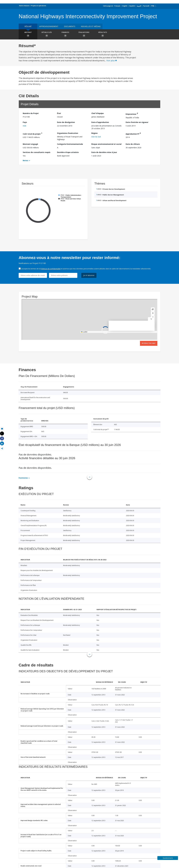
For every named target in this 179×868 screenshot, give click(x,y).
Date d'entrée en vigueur (137, 122)
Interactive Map (149, 343)
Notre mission (24, 6)
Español (132, 6)
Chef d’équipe (98, 113)
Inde (24, 126)
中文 (153, 6)
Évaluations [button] (84, 35)
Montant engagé (30, 144)
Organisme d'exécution (68, 133)
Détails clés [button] (47, 35)
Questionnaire (168, 858)
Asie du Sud (96, 137)
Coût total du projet (32, 134)
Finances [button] (65, 35)
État (59, 113)
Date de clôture (133, 144)
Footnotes (23, 478)
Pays (25, 122)
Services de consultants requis (37, 152)
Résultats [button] (103, 35)
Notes (25, 160)
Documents (70, 26)
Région (94, 133)
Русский (146, 6)
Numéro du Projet (31, 113)
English (125, 6)
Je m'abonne (89, 275)
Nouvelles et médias (91, 26)
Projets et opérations (39, 6)
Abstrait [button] (28, 35)
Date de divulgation (66, 122)
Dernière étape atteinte (68, 152)
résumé (28, 26)
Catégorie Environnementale (70, 144)
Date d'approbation (100, 122)
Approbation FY (133, 134)
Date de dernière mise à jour (104, 152)
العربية (139, 6)
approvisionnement (49, 26)
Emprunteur (132, 114)
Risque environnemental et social (106, 144)
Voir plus (112, 61)
